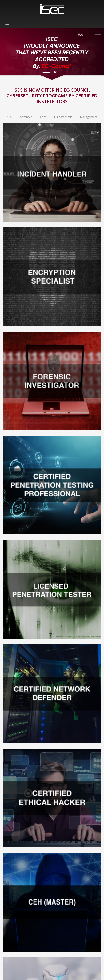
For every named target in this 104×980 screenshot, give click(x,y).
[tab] (9, 117)
